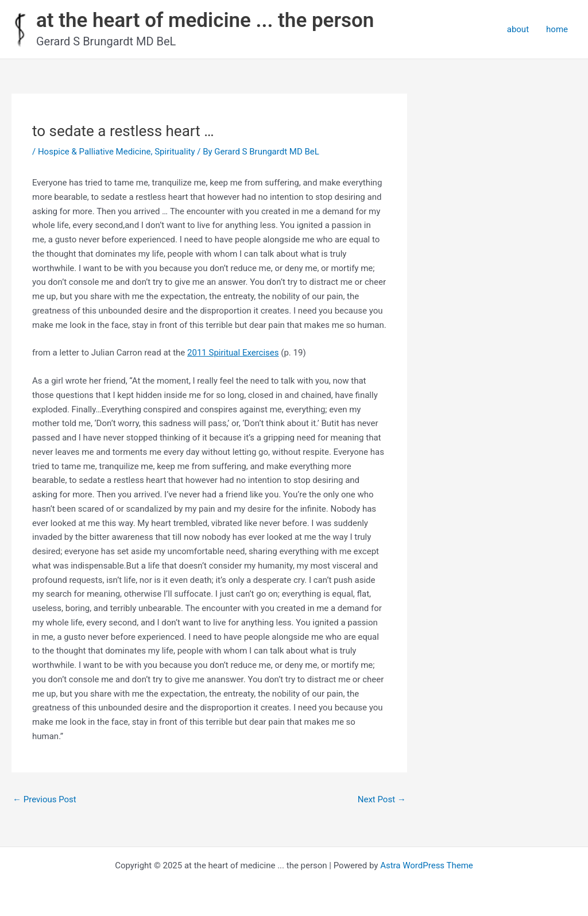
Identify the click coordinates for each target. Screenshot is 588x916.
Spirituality (175, 152)
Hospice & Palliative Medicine (94, 152)
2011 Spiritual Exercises (233, 353)
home (557, 29)
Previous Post (45, 799)
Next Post (382, 799)
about (518, 29)
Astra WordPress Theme (427, 865)
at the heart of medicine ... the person (205, 20)
